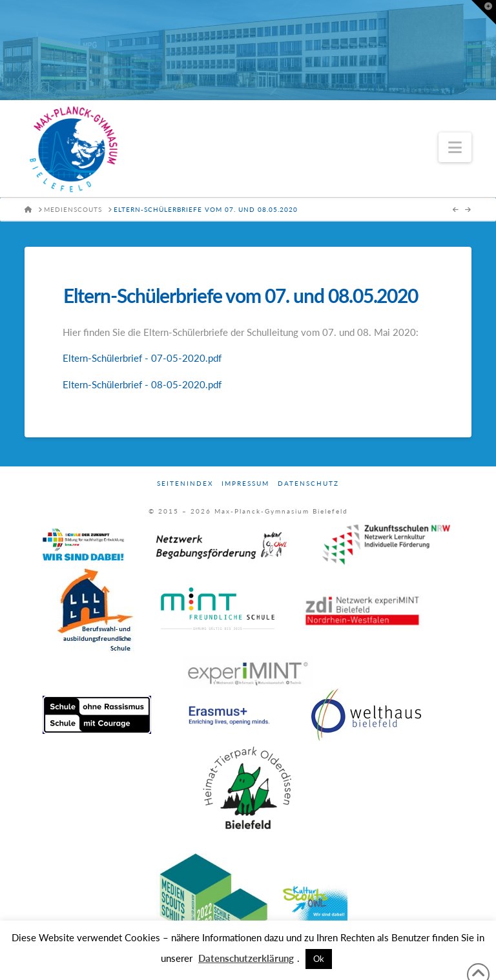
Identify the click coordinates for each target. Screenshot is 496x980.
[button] (455, 147)
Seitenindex (185, 483)
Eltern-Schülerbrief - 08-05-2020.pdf (142, 384)
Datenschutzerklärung (246, 958)
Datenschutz (308, 483)
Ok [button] (319, 959)
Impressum (245, 483)
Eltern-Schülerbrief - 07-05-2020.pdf (142, 358)
